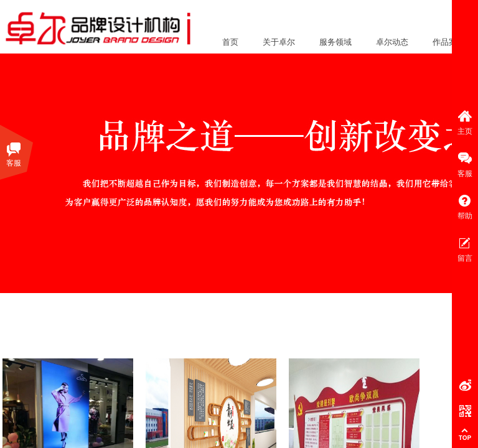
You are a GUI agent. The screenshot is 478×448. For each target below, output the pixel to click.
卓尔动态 (392, 42)
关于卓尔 (279, 42)
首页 (230, 42)
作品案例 (449, 42)
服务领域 (335, 42)
